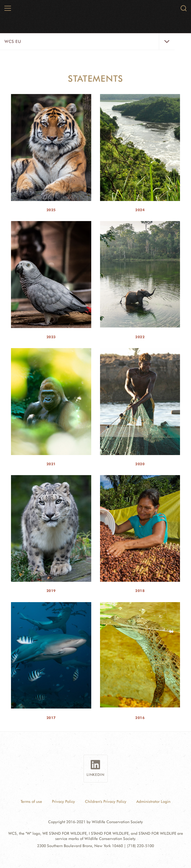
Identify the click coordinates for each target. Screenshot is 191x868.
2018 (140, 591)
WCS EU (13, 42)
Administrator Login (153, 801)
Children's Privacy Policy (106, 801)
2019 (51, 591)
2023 (51, 337)
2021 (51, 464)
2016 (140, 718)
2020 (140, 464)
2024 (140, 210)
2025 (51, 210)
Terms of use (31, 801)
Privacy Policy (63, 801)
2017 (51, 718)
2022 (140, 337)
